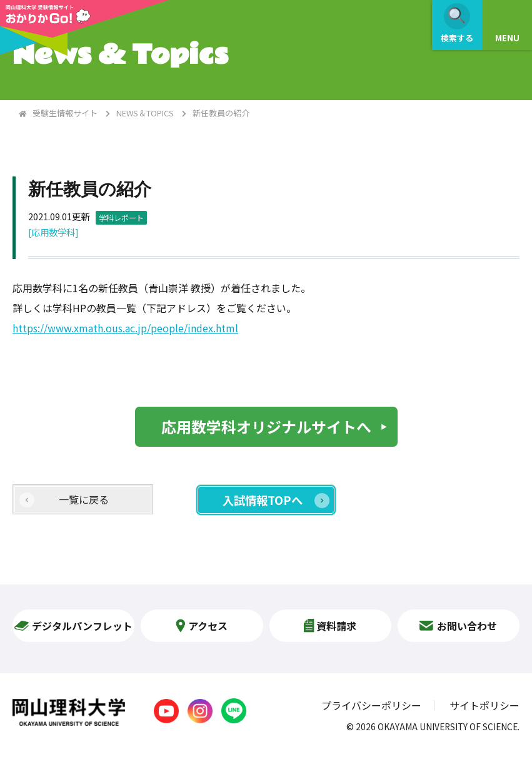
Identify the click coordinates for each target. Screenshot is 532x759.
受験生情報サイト (65, 113)
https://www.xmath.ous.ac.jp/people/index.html (125, 328)
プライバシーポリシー (371, 705)
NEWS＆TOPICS (145, 113)
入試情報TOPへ (263, 500)
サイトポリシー (484, 705)
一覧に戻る (84, 499)
